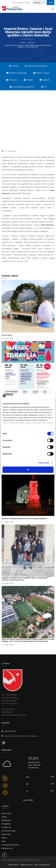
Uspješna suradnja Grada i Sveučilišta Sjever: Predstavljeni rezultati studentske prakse (25, 579)
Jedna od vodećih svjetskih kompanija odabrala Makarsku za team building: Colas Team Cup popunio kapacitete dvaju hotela (28, 640)
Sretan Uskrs (7, 335)
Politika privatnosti (26, 865)
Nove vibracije (35, 860)
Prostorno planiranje (17, 73)
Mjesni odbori (7, 813)
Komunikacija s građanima (22, 87)
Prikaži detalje (44, 463)
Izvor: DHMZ (28, 800)
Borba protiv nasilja (9, 831)
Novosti (31, 42)
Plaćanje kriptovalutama (36, 66)
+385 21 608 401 (10, 731)
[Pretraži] (39, 3)
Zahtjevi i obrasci (42, 73)
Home (23, 42)
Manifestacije (6, 820)
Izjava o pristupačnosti (42, 865)
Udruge (4, 817)
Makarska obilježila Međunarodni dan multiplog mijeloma (24, 519)
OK (28, 470)
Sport (4, 841)
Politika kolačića (13, 865)
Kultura (4, 838)
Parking (14, 66)
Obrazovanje (6, 834)
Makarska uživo (7, 848)
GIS (44, 87)
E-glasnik (45, 80)
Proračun (12, 80)
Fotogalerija (6, 824)
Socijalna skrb (7, 827)
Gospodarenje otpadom (10, 845)
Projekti (28, 80)
